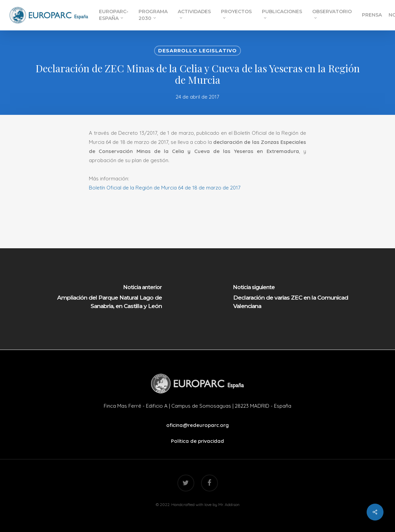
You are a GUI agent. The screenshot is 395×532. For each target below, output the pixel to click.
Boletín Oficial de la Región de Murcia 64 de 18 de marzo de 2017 (165, 188)
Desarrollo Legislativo (197, 51)
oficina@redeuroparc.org (197, 425)
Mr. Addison (229, 504)
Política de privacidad (197, 441)
